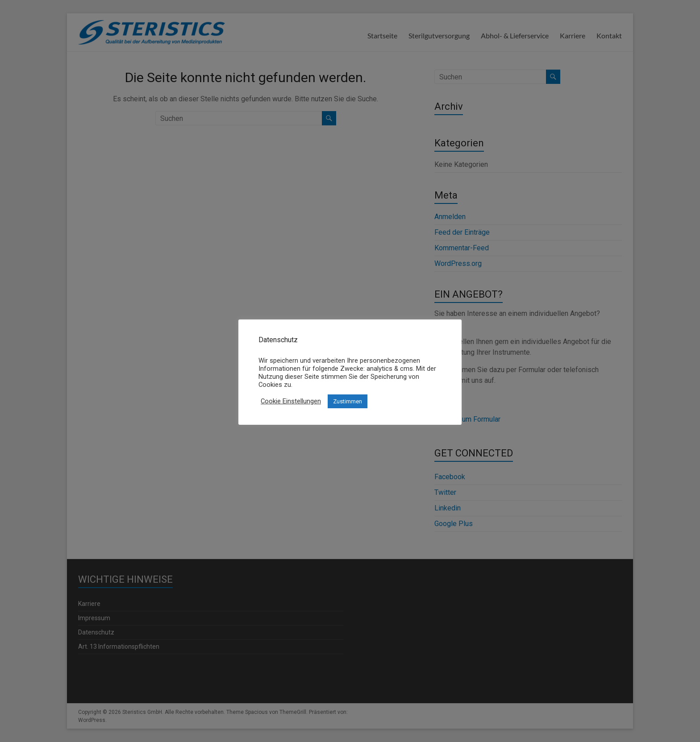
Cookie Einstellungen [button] (291, 401)
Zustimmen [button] (348, 401)
